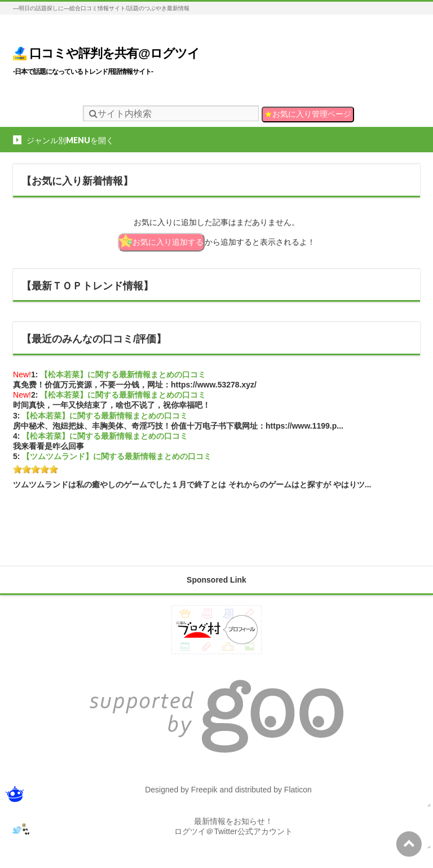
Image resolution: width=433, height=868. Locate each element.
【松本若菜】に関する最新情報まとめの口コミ (123, 374)
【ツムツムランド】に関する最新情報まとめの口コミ (117, 456)
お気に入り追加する (161, 241)
